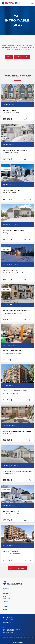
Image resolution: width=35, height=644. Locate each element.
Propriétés (6, 588)
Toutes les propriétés (18, 568)
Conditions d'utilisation (11, 640)
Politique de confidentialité (27, 639)
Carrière (5, 601)
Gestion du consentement (24, 640)
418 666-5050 (9, 632)
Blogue (5, 604)
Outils (5, 596)
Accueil (9, 57)
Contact (5, 607)
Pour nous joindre (22, 57)
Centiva (21, 642)
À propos (6, 594)
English (5, 609)
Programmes (6, 599)
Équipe (5, 591)
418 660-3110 (9, 623)
